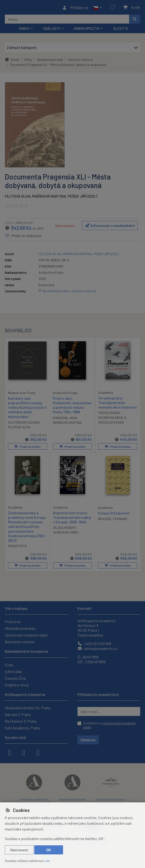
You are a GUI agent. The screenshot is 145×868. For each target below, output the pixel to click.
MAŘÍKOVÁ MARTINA (49, 197)
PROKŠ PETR (17, 547)
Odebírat (88, 740)
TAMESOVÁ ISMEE (66, 533)
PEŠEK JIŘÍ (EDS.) (82, 197)
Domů (12, 61)
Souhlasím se (109, 725)
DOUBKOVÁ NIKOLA (112, 419)
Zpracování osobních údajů (26, 635)
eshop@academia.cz (97, 648)
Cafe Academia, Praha (22, 728)
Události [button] (52, 30)
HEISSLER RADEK (111, 424)
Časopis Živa (15, 678)
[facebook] (10, 752)
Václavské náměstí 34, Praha (28, 708)
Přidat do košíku (27, 448)
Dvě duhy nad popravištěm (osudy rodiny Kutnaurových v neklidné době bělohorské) (27, 409)
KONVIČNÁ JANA (65, 419)
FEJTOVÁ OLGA (18, 197)
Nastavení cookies (20, 642)
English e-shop (17, 685)
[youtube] (38, 752)
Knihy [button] (24, 30)
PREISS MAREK (109, 414)
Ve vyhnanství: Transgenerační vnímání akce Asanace (118, 404)
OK (49, 850)
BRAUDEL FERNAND (113, 520)
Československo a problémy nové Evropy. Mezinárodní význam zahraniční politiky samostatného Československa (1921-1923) (27, 527)
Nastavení (19, 850)
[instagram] (24, 752)
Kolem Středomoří (114, 514)
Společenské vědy (50, 61)
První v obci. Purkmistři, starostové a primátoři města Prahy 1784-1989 (72, 407)
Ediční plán (13, 671)
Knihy (28, 61)
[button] (97, 8)
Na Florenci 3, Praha (21, 721)
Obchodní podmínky (20, 628)
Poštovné (13, 622)
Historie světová (80, 61)
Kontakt (84, 608)
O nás (9, 665)
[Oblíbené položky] (113, 8)
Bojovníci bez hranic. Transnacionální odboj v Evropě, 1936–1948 (72, 518)
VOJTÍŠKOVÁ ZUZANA (24, 423)
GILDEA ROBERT (65, 529)
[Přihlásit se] (75, 8)
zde (47, 861)
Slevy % (121, 30)
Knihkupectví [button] (87, 30)
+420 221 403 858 (94, 644)
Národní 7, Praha (18, 714)
